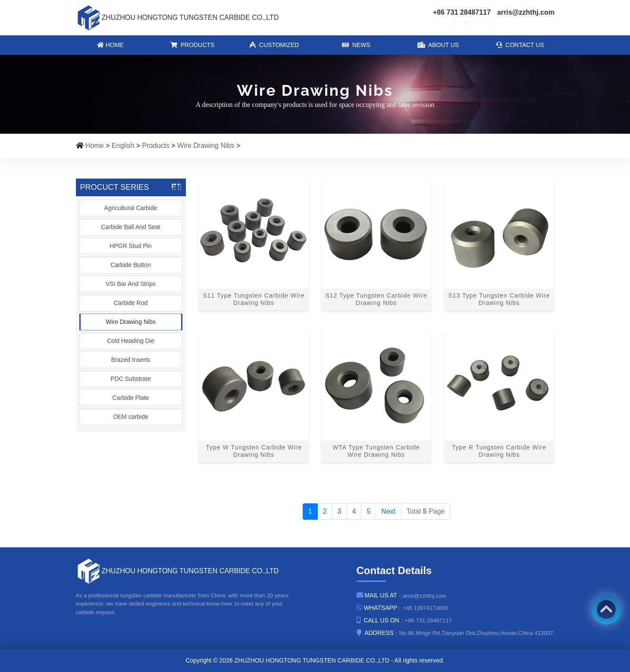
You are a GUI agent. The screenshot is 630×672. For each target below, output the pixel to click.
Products (192, 45)
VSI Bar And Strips (131, 284)
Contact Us (520, 45)
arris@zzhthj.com (526, 12)
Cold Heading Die (131, 341)
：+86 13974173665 (402, 608)
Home (110, 45)
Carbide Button (130, 265)
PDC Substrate (130, 379)
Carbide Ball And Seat (131, 227)
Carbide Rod (131, 303)
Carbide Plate (131, 398)
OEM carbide (131, 417)
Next (388, 511)
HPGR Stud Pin (130, 246)
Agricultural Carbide (131, 208)
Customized (274, 45)
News (356, 45)
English (123, 146)
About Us (438, 45)
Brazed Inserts (131, 360)
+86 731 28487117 (462, 12)
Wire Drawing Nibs (206, 146)
